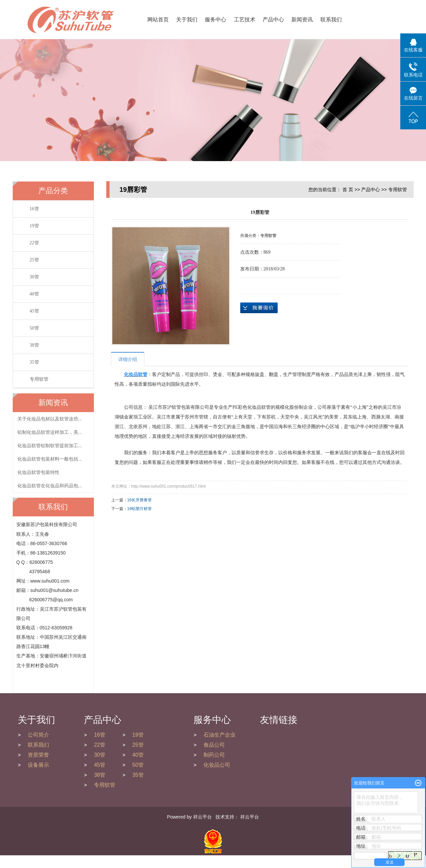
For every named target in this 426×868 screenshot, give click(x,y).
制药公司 (214, 755)
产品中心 (273, 20)
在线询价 (259, 308)
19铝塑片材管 (139, 509)
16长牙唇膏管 (139, 500)
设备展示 (38, 765)
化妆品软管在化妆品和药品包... (50, 486)
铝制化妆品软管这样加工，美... (50, 432)
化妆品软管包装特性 (38, 472)
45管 (34, 311)
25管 (34, 260)
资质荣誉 (38, 755)
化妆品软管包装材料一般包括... (50, 459)
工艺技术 (245, 20)
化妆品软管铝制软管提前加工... (50, 446)
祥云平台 (202, 817)
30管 (34, 277)
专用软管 (39, 379)
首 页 (348, 190)
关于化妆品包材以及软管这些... (50, 419)
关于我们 (187, 20)
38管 (34, 345)
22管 (34, 243)
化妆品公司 (217, 765)
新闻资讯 (302, 20)
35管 (34, 362)
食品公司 (214, 745)
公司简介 (38, 735)
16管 (34, 209)
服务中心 (216, 20)
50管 (34, 328)
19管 (34, 226)
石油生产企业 (220, 735)
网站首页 (158, 20)
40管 (34, 294)
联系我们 (331, 20)
